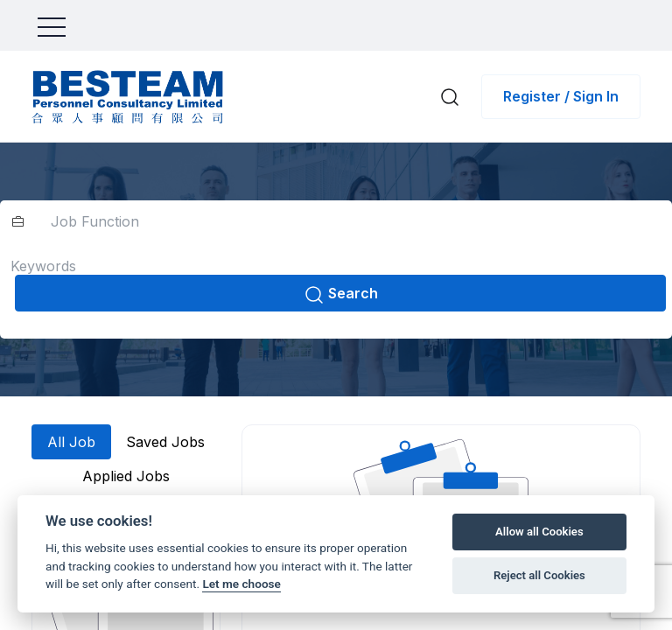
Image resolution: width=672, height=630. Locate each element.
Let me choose (241, 584)
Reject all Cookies (539, 575)
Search (341, 295)
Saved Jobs (165, 442)
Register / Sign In (561, 96)
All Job (71, 442)
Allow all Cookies (539, 532)
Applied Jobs (126, 476)
